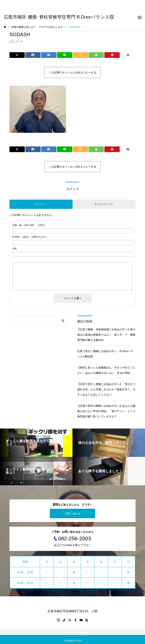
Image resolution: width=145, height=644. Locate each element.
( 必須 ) (29, 225)
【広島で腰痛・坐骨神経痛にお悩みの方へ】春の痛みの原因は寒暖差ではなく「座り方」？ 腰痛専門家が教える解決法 (106, 335)
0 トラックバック (104, 204)
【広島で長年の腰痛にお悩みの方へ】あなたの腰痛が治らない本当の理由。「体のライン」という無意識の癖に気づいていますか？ (106, 411)
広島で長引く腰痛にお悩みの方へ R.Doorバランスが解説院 (105, 354)
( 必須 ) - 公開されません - (30, 237)
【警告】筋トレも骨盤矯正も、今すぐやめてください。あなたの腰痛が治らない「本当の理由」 (106, 370)
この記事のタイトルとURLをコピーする (72, 72)
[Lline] (65, 55)
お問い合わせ (72, 513)
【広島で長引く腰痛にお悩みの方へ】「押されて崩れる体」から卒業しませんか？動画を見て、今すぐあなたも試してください (106, 389)
